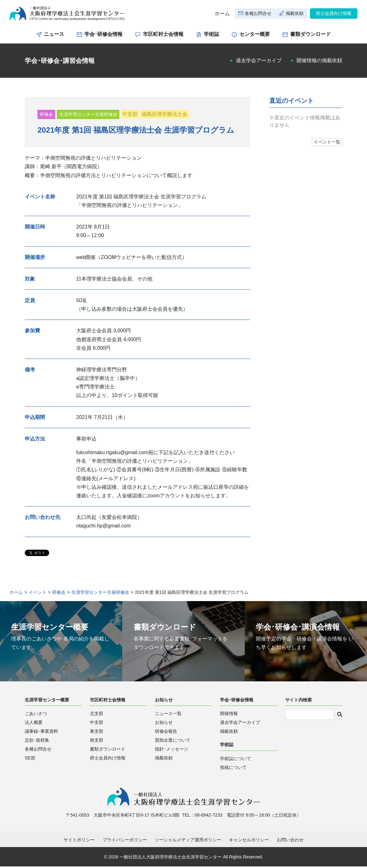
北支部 (97, 715)
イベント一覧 (327, 143)
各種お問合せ (258, 14)
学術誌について (236, 760)
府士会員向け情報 (334, 14)
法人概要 (34, 724)
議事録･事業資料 (41, 732)
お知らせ (164, 724)
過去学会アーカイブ (259, 62)
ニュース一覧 (168, 715)
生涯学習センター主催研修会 (88, 116)
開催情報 (229, 715)
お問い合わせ (290, 841)
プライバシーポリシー (125, 841)
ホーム (222, 14)
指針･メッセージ (172, 750)
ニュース (54, 36)
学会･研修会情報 (103, 36)
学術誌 (211, 36)
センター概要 (255, 36)
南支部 (97, 741)
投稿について (233, 769)
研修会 (46, 116)
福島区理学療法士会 (164, 115)
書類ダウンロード (310, 36)
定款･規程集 (37, 741)
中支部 (130, 115)
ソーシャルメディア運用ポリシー (188, 841)
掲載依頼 (295, 14)
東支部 (97, 732)
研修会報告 (166, 732)
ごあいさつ (36, 715)
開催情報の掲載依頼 (319, 62)
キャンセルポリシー (249, 841)
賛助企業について (173, 741)
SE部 (30, 759)
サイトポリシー (79, 841)
